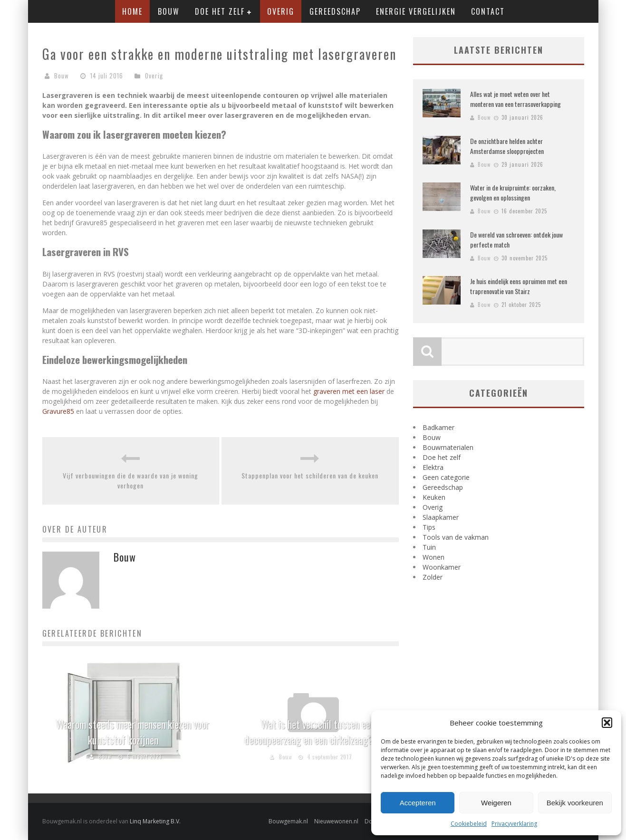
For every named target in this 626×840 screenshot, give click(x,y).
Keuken (434, 497)
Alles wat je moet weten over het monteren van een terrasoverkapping (515, 99)
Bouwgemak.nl (288, 821)
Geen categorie (446, 477)
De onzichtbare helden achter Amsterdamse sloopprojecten (507, 146)
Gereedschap (335, 11)
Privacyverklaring (514, 824)
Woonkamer (442, 567)
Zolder (433, 577)
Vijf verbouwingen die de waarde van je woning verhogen (130, 480)
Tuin (429, 547)
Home (132, 11)
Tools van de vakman (456, 537)
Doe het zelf (220, 11)
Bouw (169, 11)
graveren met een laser (349, 391)
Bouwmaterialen (448, 447)
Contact (488, 11)
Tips (429, 527)
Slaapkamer (441, 517)
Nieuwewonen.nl (336, 821)
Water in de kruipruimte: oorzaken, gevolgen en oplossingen (513, 192)
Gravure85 (58, 411)
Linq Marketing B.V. (155, 821)
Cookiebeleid (469, 824)
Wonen (433, 557)
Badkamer (438, 427)
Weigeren (496, 803)
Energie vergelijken (416, 11)
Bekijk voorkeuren (575, 803)
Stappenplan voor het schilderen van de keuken (310, 475)
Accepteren (418, 803)
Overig (281, 11)
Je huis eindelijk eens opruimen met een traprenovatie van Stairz (519, 286)
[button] (607, 723)
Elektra (433, 467)
